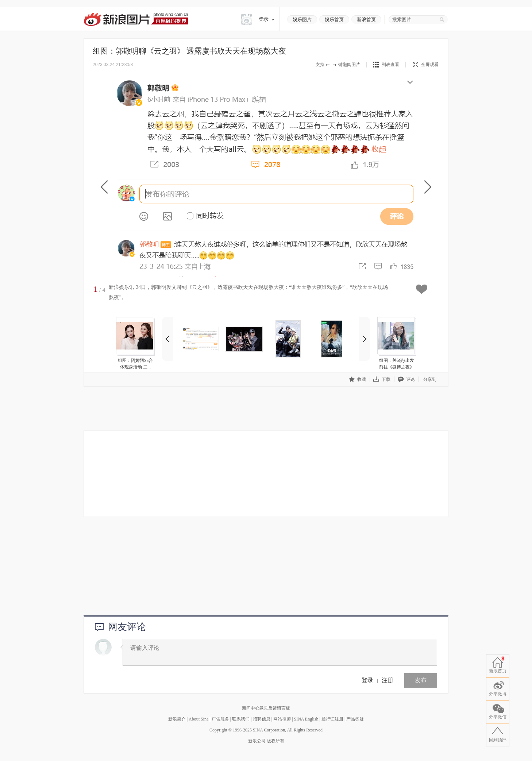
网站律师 (282, 719)
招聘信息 (262, 719)
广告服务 (220, 719)
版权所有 (275, 741)
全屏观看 (426, 65)
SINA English (306, 719)
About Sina (198, 719)
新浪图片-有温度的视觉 (136, 19)
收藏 (357, 379)
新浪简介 (177, 719)
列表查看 (390, 65)
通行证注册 (332, 719)
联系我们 (241, 719)
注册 (388, 680)
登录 (367, 680)
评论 (406, 379)
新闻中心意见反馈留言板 (266, 708)
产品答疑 (355, 719)
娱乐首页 (334, 20)
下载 (382, 379)
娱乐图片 (302, 20)
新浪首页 (366, 20)
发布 (421, 680)
